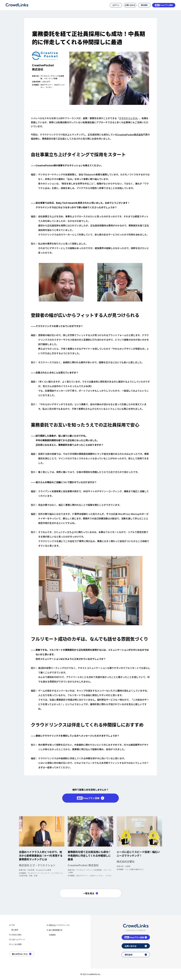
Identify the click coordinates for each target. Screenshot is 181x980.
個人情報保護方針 (56, 930)
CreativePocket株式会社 (130, 135)
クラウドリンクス (128, 118)
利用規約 (52, 935)
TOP (13, 925)
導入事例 (15, 930)
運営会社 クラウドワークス (59, 925)
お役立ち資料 (16, 935)
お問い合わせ (130, 5)
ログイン (116, 5)
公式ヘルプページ (18, 940)
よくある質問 (16, 944)
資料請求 (144, 5)
